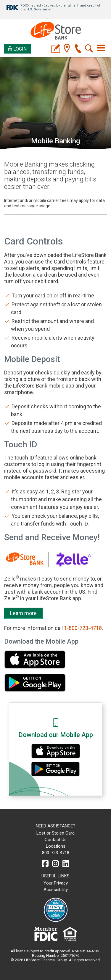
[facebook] (45, 864)
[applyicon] (55, 49)
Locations (56, 846)
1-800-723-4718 (83, 628)
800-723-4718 (56, 853)
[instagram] (55, 864)
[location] (67, 49)
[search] (89, 49)
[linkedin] (66, 864)
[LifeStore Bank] (56, 31)
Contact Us (56, 840)
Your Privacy (56, 883)
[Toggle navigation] (101, 48)
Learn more (23, 613)
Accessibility (56, 890)
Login (18, 49)
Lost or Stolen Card (55, 833)
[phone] (78, 49)
